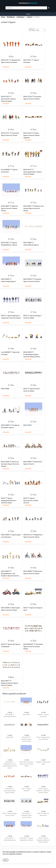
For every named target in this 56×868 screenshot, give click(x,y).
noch (6, 860)
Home (28, 14)
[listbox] (37, 30)
